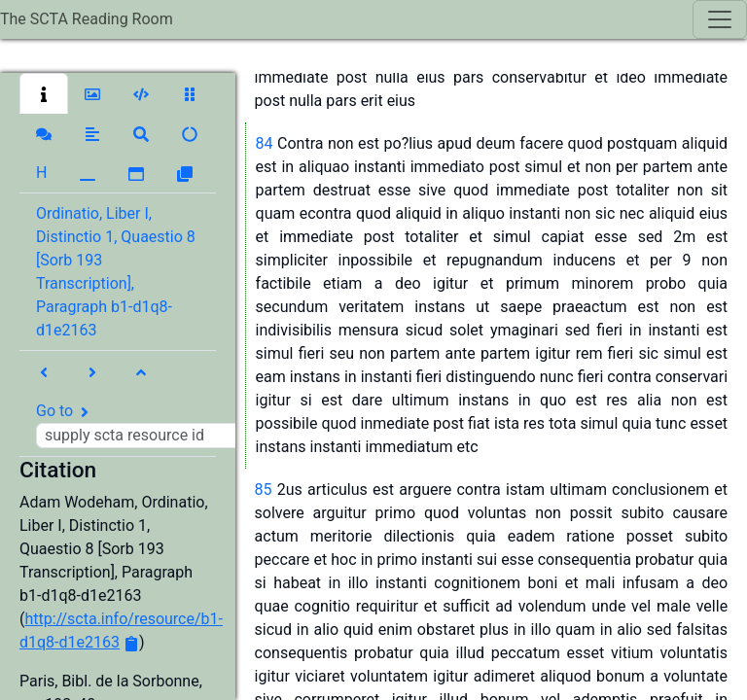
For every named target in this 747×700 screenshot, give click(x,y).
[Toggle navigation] (720, 19)
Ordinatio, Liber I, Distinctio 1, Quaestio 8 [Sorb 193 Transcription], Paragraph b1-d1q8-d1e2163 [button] (116, 272)
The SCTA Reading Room (87, 19)
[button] (44, 93)
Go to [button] (143, 425)
